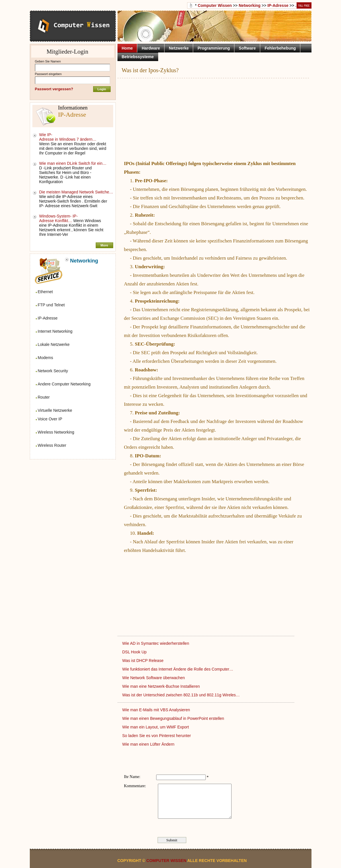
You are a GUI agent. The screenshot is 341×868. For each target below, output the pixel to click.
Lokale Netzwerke (54, 344)
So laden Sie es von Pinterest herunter (157, 736)
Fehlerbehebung (280, 48)
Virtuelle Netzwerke (55, 410)
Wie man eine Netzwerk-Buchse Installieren (162, 686)
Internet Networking (55, 331)
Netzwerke (179, 48)
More (104, 245)
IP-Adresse (48, 318)
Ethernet (45, 292)
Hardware (151, 48)
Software (247, 48)
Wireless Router (52, 445)
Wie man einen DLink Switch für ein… (73, 163)
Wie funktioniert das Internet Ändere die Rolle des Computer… (178, 669)
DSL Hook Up (135, 652)
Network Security (53, 371)
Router (44, 397)
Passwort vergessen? (54, 89)
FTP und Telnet (51, 305)
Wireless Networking (56, 432)
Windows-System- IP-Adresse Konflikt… (59, 218)
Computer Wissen (215, 5)
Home (127, 48)
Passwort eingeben (48, 74)
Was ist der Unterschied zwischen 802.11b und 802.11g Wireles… (181, 695)
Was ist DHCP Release (144, 661)
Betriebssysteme (138, 57)
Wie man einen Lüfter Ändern (149, 744)
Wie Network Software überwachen (154, 678)
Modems (46, 358)
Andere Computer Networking (64, 384)
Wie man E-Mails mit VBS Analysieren (157, 710)
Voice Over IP (50, 419)
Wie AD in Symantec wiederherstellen (156, 643)
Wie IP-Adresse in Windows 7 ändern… (68, 137)
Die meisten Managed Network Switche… (76, 192)
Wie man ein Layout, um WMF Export (156, 727)
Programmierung (214, 48)
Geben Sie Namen (48, 61)
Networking (250, 5)
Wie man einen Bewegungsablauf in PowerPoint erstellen (174, 718)
